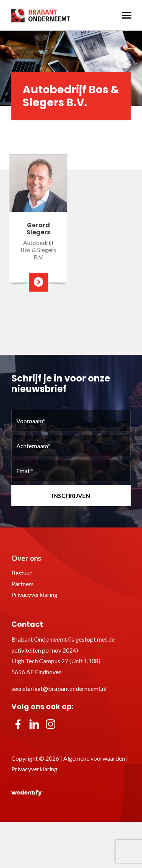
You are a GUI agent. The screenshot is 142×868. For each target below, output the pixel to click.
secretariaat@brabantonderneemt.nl (59, 688)
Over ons (26, 558)
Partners (23, 584)
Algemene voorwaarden (94, 758)
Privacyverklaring (34, 594)
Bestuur (22, 573)
